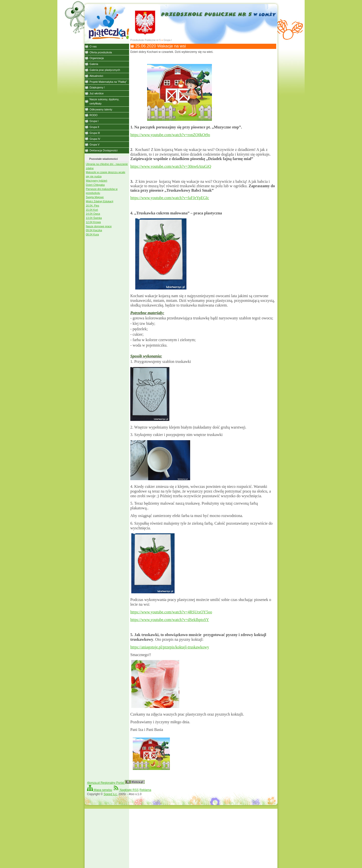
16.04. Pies (92, 206)
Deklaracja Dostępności (103, 150)
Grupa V (94, 145)
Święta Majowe (95, 197)
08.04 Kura (92, 234)
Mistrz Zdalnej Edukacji (100, 201)
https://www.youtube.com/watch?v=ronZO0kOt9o (170, 135)
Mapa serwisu (100, 790)
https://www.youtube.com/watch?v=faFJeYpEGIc (170, 198)
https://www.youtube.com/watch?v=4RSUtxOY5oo (171, 612)
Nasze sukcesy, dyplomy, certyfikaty (104, 101)
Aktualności (96, 76)
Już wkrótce (97, 93)
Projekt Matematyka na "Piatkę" (108, 82)
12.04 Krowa (93, 222)
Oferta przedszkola (101, 52)
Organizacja (97, 58)
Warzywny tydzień (97, 181)
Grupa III (95, 133)
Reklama (145, 790)
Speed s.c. (111, 794)
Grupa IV (95, 139)
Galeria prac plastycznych (105, 70)
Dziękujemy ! (97, 87)
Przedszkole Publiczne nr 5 (146, 40)
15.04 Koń (92, 210)
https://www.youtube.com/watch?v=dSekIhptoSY (170, 620)
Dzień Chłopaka (95, 185)
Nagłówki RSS (126, 790)
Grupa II (94, 127)
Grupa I (168, 40)
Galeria (94, 64)
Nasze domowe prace (99, 226)
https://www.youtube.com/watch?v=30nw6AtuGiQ (171, 166)
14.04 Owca (93, 214)
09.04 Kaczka (94, 230)
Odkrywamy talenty (101, 109)
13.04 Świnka (94, 218)
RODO (93, 115)
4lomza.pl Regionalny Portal (116, 783)
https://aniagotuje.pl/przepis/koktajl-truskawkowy (170, 647)
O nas (93, 46)
